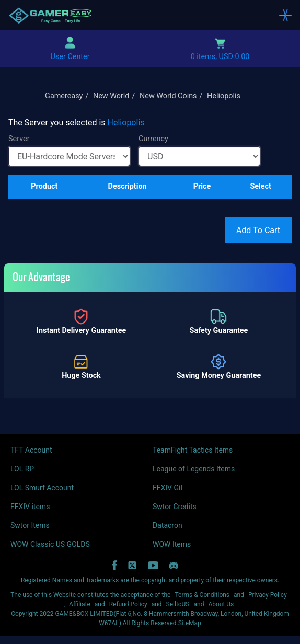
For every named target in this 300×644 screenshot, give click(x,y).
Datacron (168, 525)
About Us (221, 604)
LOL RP (22, 469)
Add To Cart (258, 230)
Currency (153, 139)
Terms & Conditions (202, 595)
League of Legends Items (194, 469)
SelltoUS (178, 604)
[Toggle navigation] (285, 15)
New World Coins (168, 96)
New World (111, 96)
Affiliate (80, 604)
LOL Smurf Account (42, 488)
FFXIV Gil (168, 488)
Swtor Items (30, 525)
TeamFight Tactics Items (193, 450)
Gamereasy (64, 96)
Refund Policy (128, 604)
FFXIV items (30, 507)
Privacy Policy (268, 595)
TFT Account (31, 450)
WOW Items (172, 544)
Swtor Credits (175, 507)
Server (19, 139)
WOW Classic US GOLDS (50, 544)
